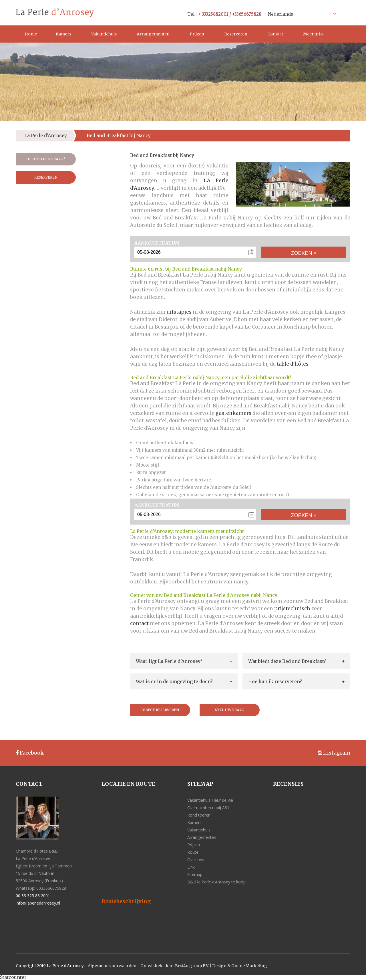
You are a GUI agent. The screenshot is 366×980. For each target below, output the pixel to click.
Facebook (30, 753)
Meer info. (313, 34)
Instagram (334, 753)
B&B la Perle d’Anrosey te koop (216, 882)
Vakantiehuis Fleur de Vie (210, 800)
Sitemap (195, 874)
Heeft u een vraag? (46, 159)
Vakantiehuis (104, 34)
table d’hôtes (293, 364)
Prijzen (197, 34)
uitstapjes (179, 312)
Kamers (63, 34)
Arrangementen (153, 34)
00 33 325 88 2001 (33, 896)
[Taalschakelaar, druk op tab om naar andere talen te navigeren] (301, 14)
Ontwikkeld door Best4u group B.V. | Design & (186, 966)
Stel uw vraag (230, 710)
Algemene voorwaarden (112, 966)
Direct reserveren (160, 710)
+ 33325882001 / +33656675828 (230, 14)
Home (31, 34)
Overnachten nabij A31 (208, 808)
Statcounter (13, 977)
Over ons (196, 860)
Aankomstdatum (157, 243)
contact (139, 623)
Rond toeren (199, 815)
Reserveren (236, 34)
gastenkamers (233, 413)
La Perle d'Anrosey (46, 135)
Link (191, 867)
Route (193, 852)
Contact (275, 34)
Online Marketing (249, 966)
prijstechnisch (292, 609)
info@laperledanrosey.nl (38, 903)
